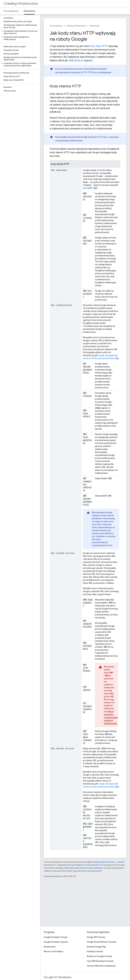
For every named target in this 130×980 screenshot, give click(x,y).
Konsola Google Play (96, 947)
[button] (19, 32)
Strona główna (11, 11)
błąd (90, 188)
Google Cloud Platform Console (102, 942)
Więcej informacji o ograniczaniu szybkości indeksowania (111, 717)
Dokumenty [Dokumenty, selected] (29, 11)
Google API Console (96, 937)
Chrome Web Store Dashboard (101, 966)
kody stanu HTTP (99, 46)
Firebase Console (95, 951)
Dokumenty (94, 26)
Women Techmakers (54, 951)
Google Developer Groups (56, 937)
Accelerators (50, 947)
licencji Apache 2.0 (94, 865)
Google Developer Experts (56, 942)
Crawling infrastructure (21, 4)
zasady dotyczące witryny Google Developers (83, 868)
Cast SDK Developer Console (100, 961)
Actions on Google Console (99, 956)
